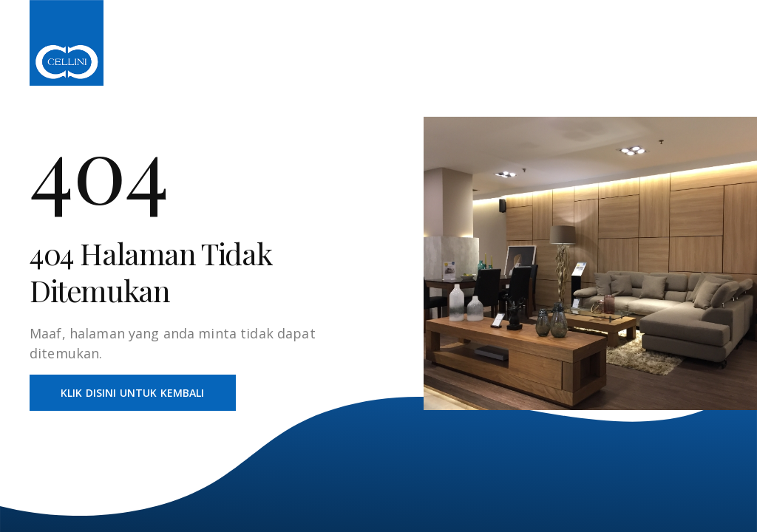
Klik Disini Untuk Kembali (133, 393)
